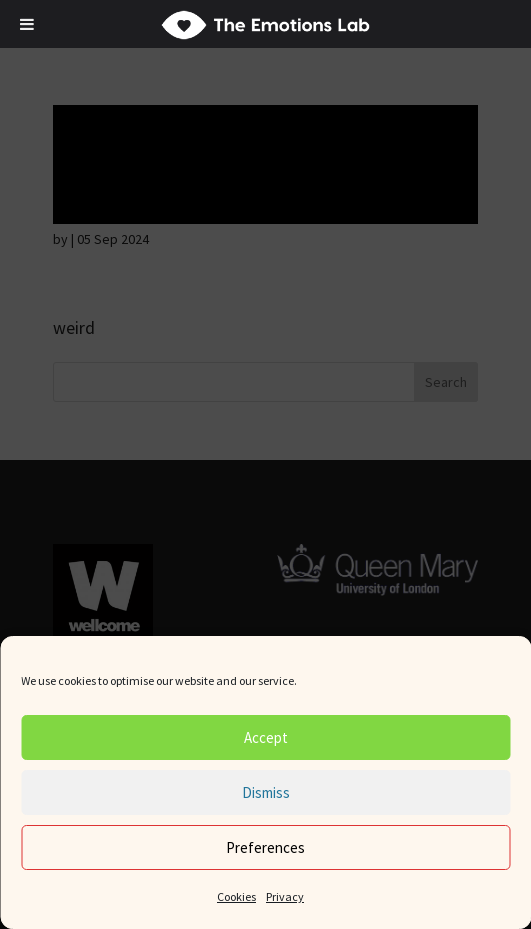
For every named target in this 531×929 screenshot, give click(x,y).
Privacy (285, 896)
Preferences (265, 847)
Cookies (236, 896)
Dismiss (266, 792)
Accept (266, 737)
